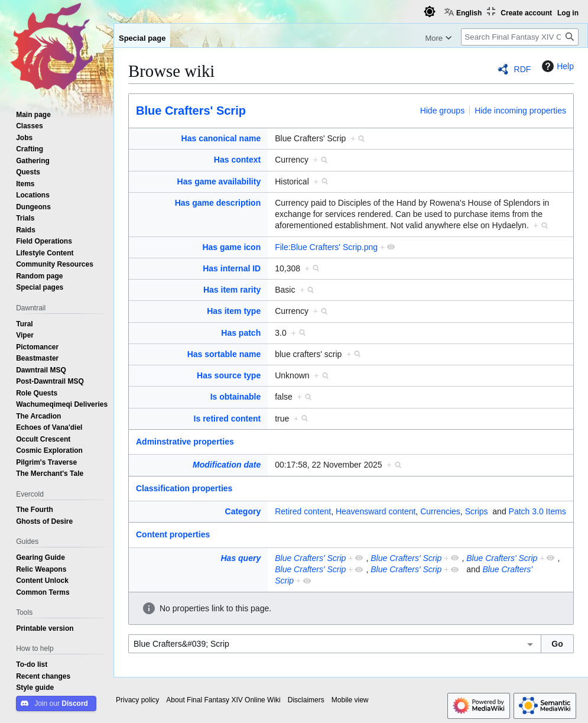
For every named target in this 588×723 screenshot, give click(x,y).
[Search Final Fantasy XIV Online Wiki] (520, 37)
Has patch (241, 333)
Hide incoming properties (520, 111)
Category (243, 511)
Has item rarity (232, 290)
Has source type (229, 375)
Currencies (440, 511)
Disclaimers (306, 700)
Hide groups (443, 111)
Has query (241, 558)
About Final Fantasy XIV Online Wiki (223, 700)
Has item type (234, 311)
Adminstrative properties (185, 442)
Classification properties (184, 488)
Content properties (173, 534)
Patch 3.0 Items (537, 511)
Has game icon (231, 247)
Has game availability (219, 181)
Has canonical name (221, 138)
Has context (237, 160)
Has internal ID (232, 268)
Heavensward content (376, 511)
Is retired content (228, 419)
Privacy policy (137, 700)
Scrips (477, 511)
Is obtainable (236, 397)
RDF (523, 69)
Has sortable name (224, 354)
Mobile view (350, 700)
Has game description (218, 203)
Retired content (303, 511)
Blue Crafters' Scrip (191, 111)
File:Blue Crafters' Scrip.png (326, 247)
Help (556, 66)
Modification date (227, 465)
